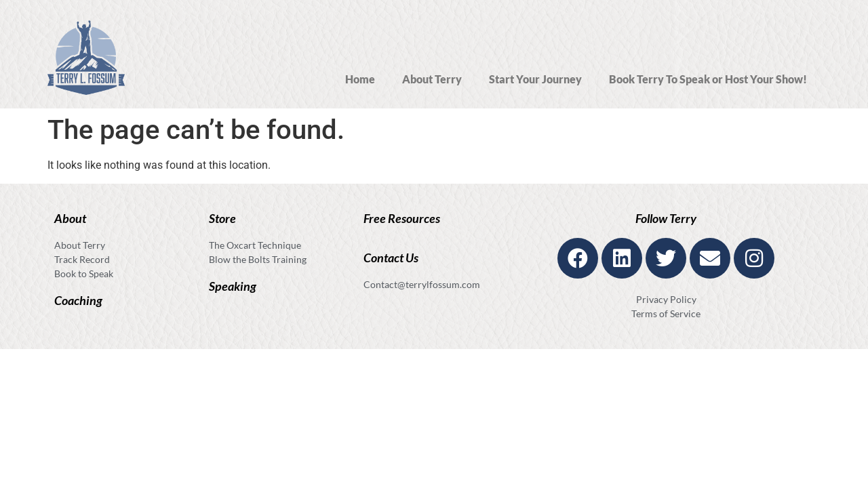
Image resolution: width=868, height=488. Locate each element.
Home (360, 79)
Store (222, 218)
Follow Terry (666, 218)
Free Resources (402, 218)
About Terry (432, 79)
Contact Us (391, 258)
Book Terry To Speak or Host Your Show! (708, 79)
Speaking (233, 286)
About (70, 218)
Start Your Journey (535, 79)
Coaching (78, 300)
